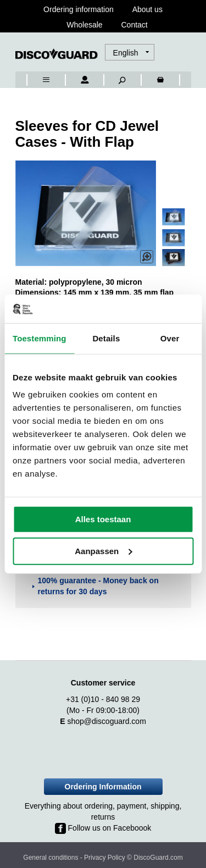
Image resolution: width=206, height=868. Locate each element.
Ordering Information (103, 787)
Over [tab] (170, 338)
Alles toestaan (103, 519)
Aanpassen (103, 551)
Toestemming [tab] (40, 338)
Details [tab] (106, 338)
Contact (135, 25)
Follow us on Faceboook (103, 828)
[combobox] (31, 42)
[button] (131, 53)
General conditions (51, 858)
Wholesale (84, 25)
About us (147, 9)
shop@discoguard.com (106, 721)
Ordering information (79, 9)
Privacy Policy (105, 858)
